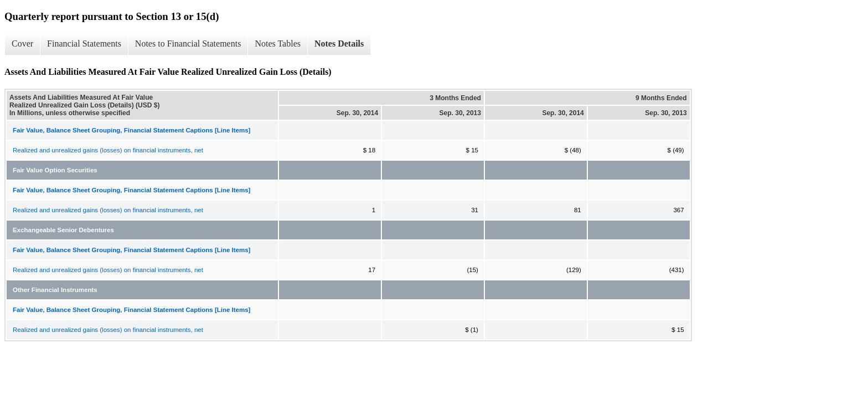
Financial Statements (84, 44)
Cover (22, 44)
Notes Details (339, 44)
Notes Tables (278, 44)
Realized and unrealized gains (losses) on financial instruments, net (108, 150)
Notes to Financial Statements (188, 44)
